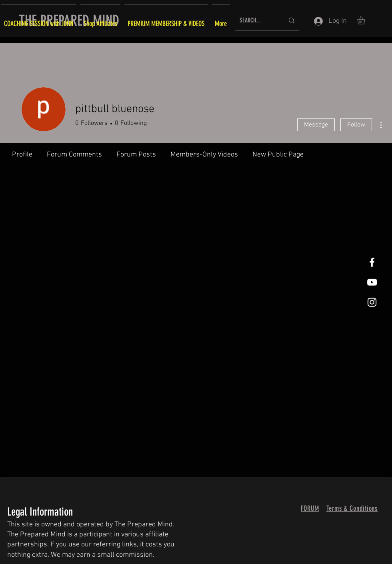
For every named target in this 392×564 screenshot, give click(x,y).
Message (316, 125)
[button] (366, 20)
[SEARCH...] (256, 21)
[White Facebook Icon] (372, 262)
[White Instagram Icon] (372, 302)
